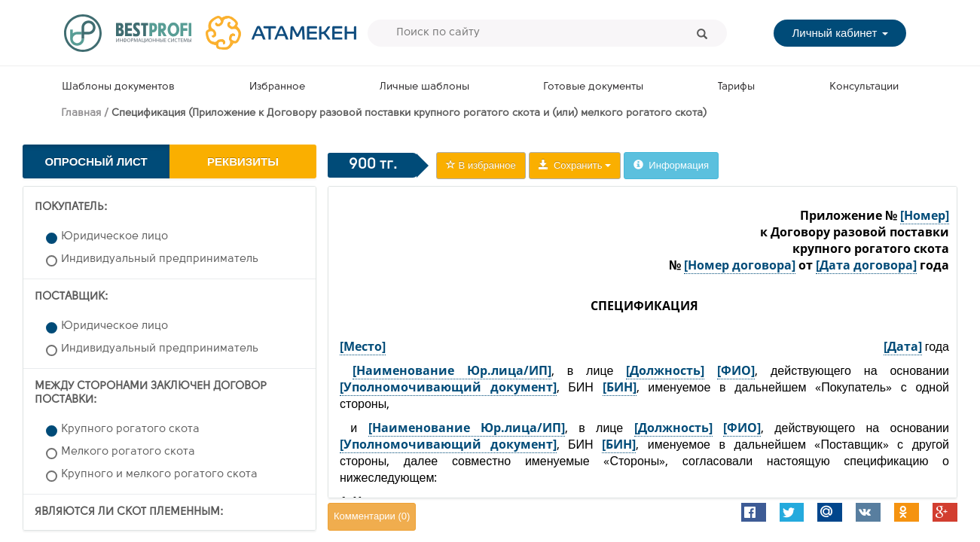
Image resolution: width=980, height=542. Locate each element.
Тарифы (736, 87)
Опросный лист (96, 161)
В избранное (481, 165)
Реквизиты (243, 161)
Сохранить (575, 165)
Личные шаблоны (424, 87)
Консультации (864, 87)
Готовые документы (593, 87)
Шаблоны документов (118, 87)
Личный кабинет (840, 33)
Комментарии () (372, 516)
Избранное (277, 87)
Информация (671, 165)
